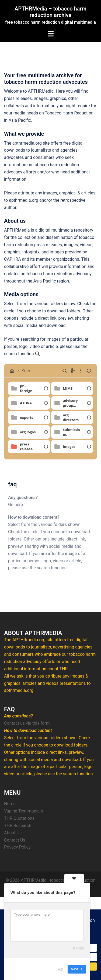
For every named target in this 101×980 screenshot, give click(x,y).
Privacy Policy (17, 847)
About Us (13, 833)
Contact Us (15, 840)
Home (10, 804)
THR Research (18, 826)
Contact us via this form (27, 723)
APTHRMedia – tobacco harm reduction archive (50, 12)
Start (22, 371)
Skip (60, 969)
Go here (15, 505)
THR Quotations (19, 818)
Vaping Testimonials (23, 811)
